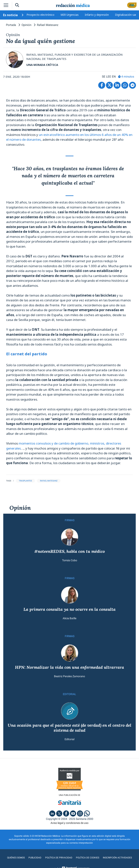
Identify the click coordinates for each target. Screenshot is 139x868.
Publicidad (35, 858)
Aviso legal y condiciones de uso (69, 823)
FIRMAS (70, 520)
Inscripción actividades (117, 858)
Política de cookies (88, 858)
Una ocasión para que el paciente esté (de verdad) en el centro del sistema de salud (70, 728)
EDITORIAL (69, 694)
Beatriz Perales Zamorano (69, 676)
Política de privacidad (59, 858)
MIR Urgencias (70, 15)
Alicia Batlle (69, 618)
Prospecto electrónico (40, 15)
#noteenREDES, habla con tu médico (70, 551)
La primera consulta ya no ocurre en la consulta (69, 609)
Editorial (69, 740)
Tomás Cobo (70, 560)
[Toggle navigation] (6, 5)
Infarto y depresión (97, 15)
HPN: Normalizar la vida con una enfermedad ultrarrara (70, 667)
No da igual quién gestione (40, 41)
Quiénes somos (16, 858)
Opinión (20, 508)
